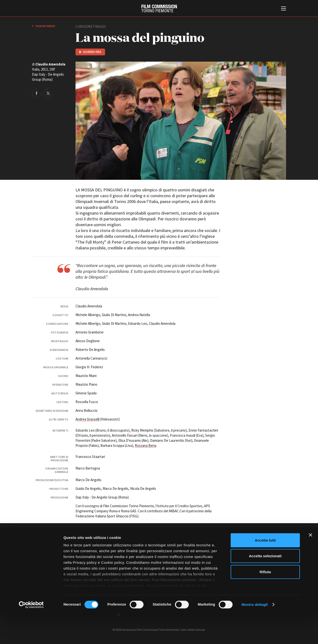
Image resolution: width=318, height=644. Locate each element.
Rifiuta (265, 602)
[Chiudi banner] (310, 565)
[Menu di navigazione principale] (284, 9)
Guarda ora (92, 52)
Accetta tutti (265, 570)
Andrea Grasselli (87, 419)
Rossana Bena (146, 445)
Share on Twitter (48, 93)
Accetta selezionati (265, 586)
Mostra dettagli (255, 634)
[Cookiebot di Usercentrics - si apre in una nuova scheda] (31, 635)
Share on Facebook (37, 93)
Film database (45, 26)
